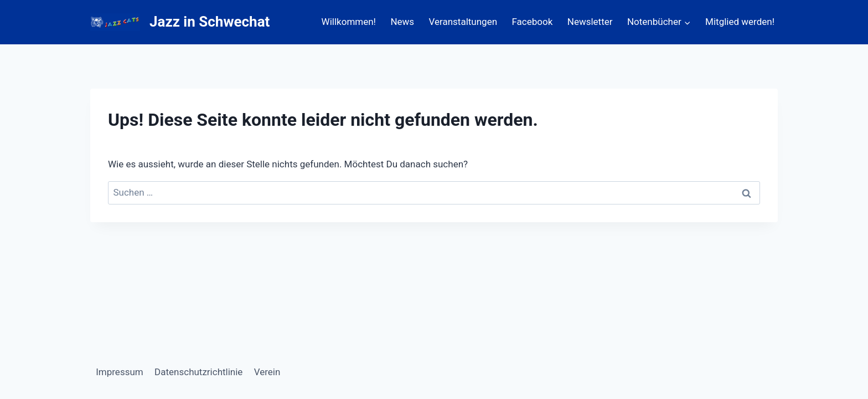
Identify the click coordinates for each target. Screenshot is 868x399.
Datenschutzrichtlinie (198, 372)
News (402, 22)
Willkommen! (349, 22)
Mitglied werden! (740, 22)
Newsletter (590, 22)
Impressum (120, 372)
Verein (267, 372)
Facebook (533, 22)
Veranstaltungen (463, 22)
